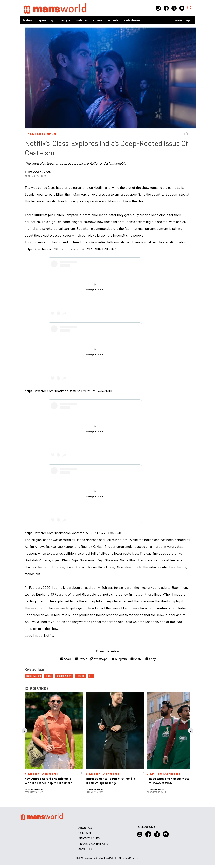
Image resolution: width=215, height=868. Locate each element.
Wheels (113, 20)
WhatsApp (99, 659)
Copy (150, 659)
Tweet (81, 659)
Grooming (46, 20)
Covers (98, 20)
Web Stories (132, 20)
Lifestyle (64, 20)
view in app (183, 20)
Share (66, 659)
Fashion (28, 20)
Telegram (119, 659)
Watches (82, 20)
